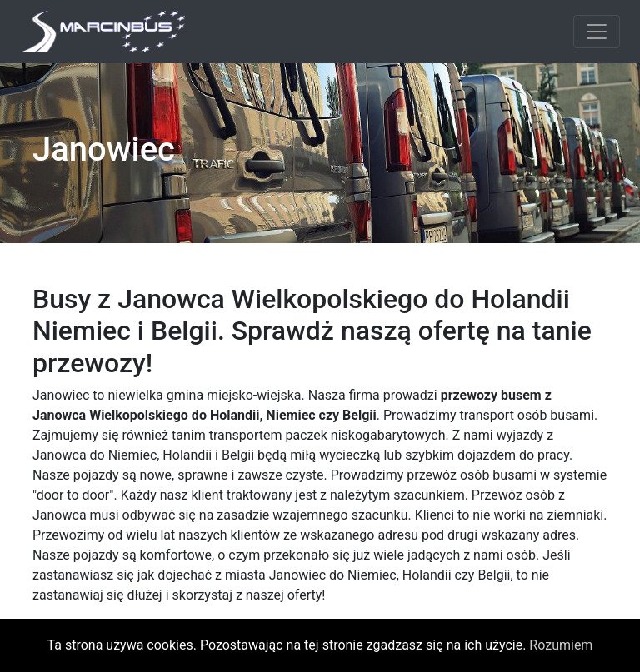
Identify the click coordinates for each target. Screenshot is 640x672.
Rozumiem (561, 645)
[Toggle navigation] (597, 32)
